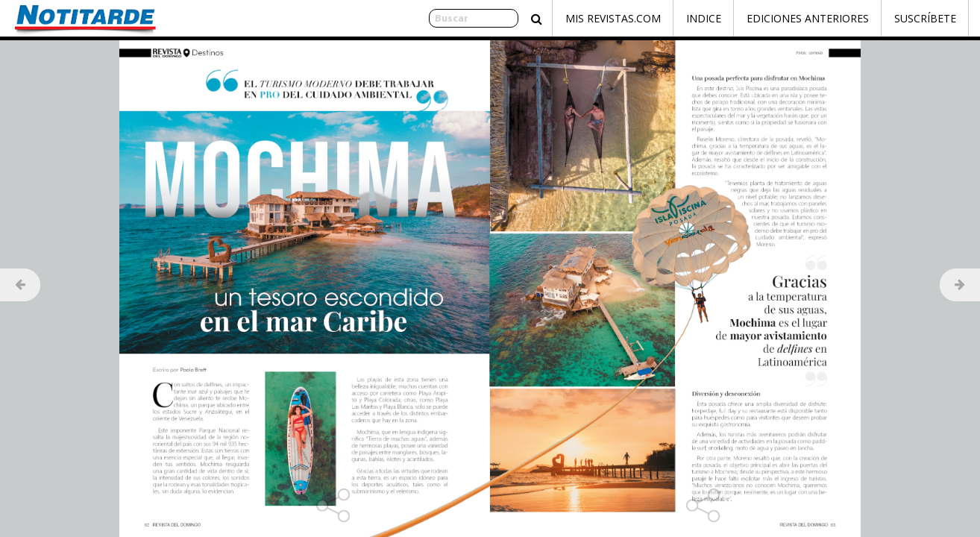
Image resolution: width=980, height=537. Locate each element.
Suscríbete (925, 18)
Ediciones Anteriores (808, 18)
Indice (704, 18)
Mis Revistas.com (613, 18)
